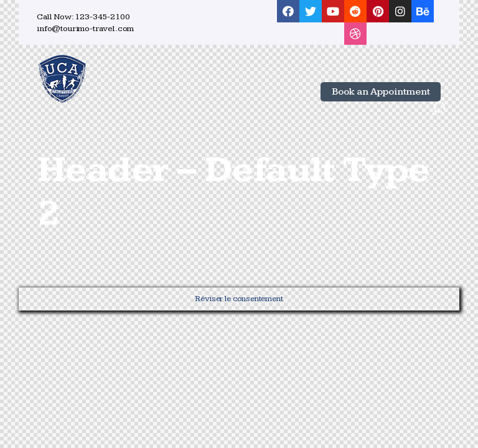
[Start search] (438, 109)
